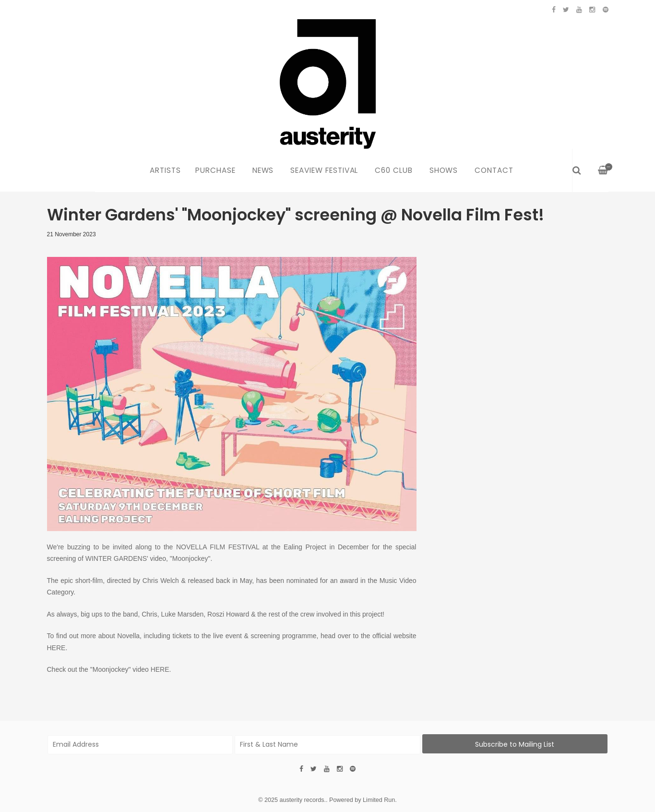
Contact (494, 170)
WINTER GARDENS (116, 558)
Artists (165, 170)
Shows (444, 170)
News (263, 170)
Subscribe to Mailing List (515, 744)
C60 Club (394, 170)
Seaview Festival (324, 170)
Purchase (215, 170)
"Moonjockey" (190, 558)
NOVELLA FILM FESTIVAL (218, 547)
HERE (56, 648)
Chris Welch (161, 581)
